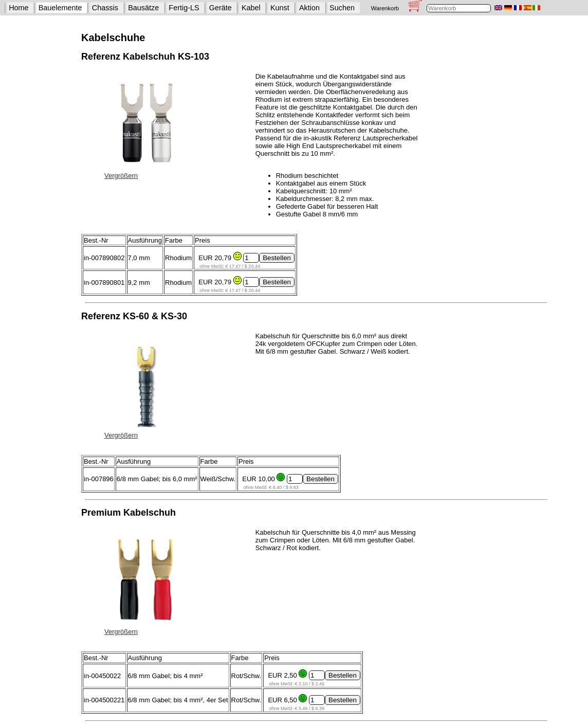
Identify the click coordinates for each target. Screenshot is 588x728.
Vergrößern (121, 176)
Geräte (220, 8)
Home (19, 8)
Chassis (105, 8)
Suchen (342, 8)
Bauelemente (60, 8)
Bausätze (143, 8)
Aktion (309, 8)
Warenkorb (385, 8)
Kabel (251, 8)
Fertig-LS (184, 8)
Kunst (280, 8)
